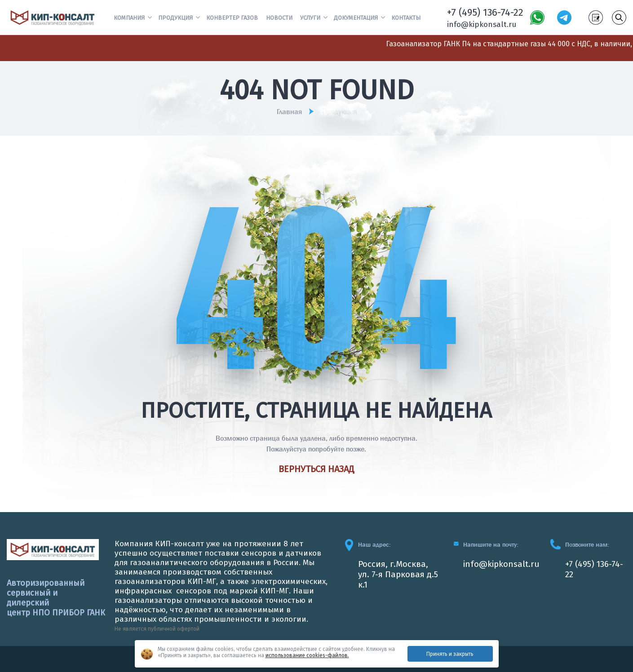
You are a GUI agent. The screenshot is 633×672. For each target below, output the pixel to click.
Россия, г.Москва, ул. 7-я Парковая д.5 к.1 (398, 574)
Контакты (406, 18)
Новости (279, 18)
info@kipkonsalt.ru (482, 24)
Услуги (310, 18)
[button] (150, 17)
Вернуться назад (316, 469)
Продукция (175, 18)
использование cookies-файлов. (307, 655)
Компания (129, 18)
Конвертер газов (232, 18)
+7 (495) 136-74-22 (485, 12)
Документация (356, 18)
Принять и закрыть (450, 654)
